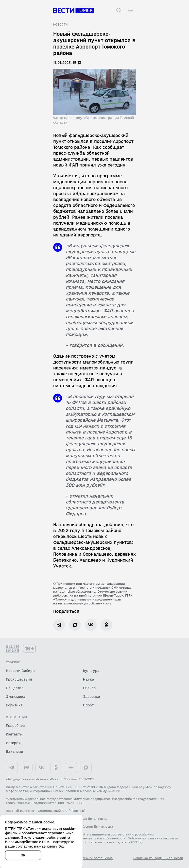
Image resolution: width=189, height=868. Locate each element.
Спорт (88, 705)
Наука (89, 679)
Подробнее (15, 726)
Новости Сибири (20, 671)
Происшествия (19, 679)
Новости (60, 25)
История (13, 743)
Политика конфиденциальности (158, 858)
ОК (23, 855)
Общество (15, 688)
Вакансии (15, 751)
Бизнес (89, 688)
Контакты (14, 734)
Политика (14, 705)
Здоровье (91, 696)
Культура (91, 671)
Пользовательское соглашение (89, 858)
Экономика (16, 696)
